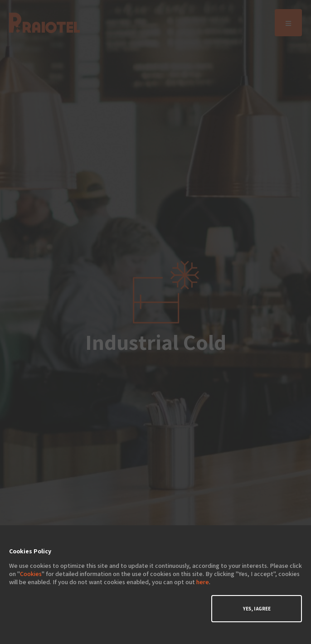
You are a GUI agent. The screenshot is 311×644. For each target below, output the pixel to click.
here (203, 582)
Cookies (31, 574)
